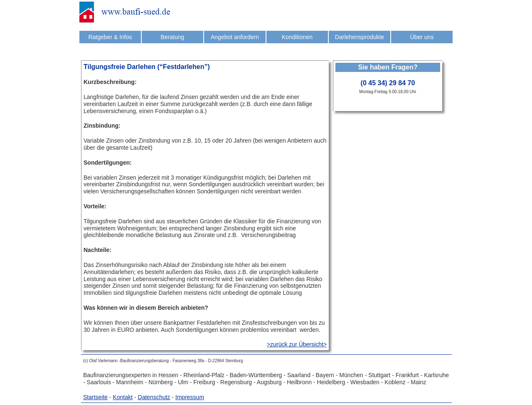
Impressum (190, 397)
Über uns (422, 37)
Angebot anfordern (235, 37)
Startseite (95, 397)
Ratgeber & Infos (110, 37)
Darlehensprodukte (360, 37)
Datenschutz (154, 397)
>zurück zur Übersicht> (297, 344)
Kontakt (123, 397)
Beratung (173, 37)
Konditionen (297, 37)
